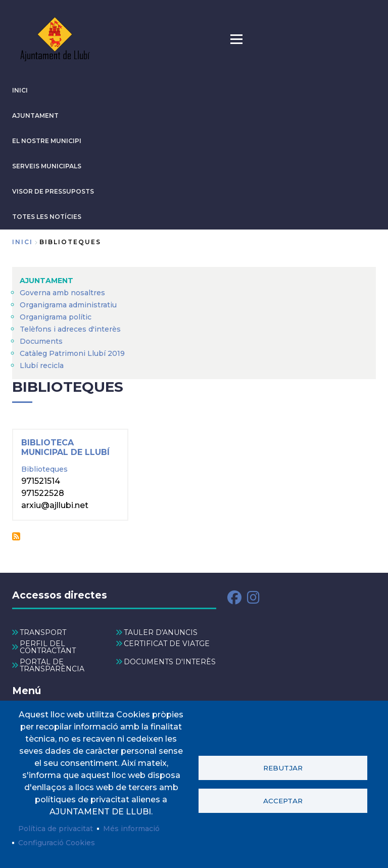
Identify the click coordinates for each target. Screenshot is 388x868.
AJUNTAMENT (35, 116)
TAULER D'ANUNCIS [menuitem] (161, 632)
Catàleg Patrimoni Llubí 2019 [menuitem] (72, 353)
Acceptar (283, 801)
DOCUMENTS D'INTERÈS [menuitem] (170, 662)
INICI (20, 90)
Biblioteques (44, 469)
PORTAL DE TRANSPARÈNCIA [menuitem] (52, 665)
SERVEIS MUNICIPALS (47, 166)
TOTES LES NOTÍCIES (47, 217)
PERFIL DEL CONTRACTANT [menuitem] (48, 647)
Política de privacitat (56, 829)
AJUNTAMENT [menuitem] (46, 281)
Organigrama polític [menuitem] (56, 317)
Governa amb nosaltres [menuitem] (62, 293)
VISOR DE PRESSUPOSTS (53, 191)
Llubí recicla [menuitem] (42, 366)
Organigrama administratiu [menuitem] (68, 305)
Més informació (131, 829)
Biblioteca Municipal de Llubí (65, 447)
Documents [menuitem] (41, 341)
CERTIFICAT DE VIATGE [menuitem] (167, 644)
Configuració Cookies (57, 843)
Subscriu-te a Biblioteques (16, 536)
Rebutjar (283, 768)
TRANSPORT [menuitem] (43, 632)
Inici (22, 242)
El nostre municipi (47, 141)
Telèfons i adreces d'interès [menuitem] (70, 329)
